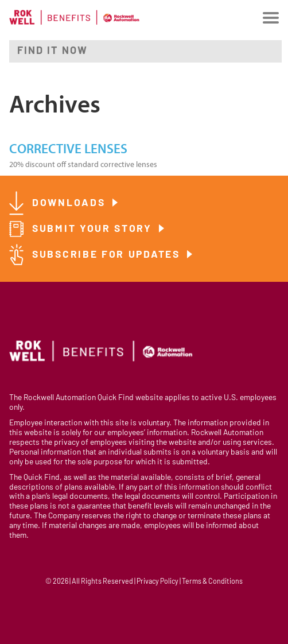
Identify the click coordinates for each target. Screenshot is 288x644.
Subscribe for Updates (108, 255)
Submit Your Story (94, 229)
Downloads (71, 203)
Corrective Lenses (68, 149)
